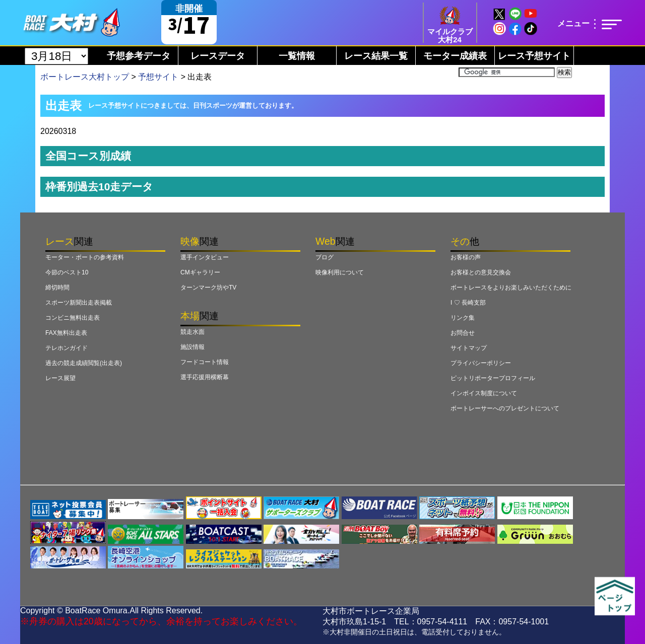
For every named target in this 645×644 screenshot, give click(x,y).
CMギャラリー (200, 272)
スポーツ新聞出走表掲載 (79, 303)
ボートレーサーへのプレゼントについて (505, 408)
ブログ (325, 257)
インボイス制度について (484, 393)
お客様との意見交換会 (481, 272)
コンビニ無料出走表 (73, 318)
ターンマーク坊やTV (208, 288)
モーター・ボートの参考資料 (85, 257)
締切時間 (57, 288)
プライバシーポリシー (481, 363)
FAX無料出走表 (66, 333)
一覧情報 (297, 56)
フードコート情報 (205, 362)
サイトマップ (469, 348)
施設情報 (192, 347)
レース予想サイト (534, 56)
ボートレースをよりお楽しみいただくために (511, 288)
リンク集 (463, 318)
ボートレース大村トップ (85, 77)
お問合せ (463, 333)
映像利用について (340, 272)
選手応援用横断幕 (205, 377)
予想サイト (158, 77)
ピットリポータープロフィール (493, 378)
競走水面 (192, 332)
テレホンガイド (67, 348)
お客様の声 (466, 257)
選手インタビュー (205, 257)
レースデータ (218, 56)
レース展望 (60, 378)
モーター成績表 (455, 56)
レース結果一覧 (376, 56)
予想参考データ (139, 56)
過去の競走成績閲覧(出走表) (84, 363)
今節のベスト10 (67, 272)
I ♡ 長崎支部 (468, 303)
